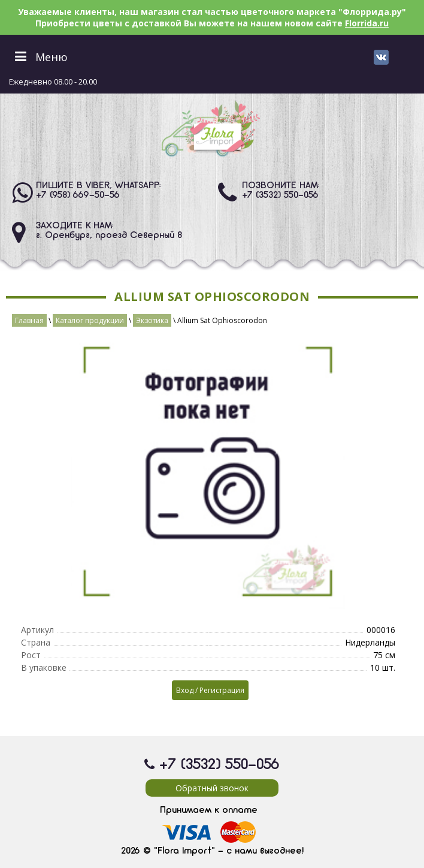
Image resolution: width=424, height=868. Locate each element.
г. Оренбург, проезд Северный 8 (109, 236)
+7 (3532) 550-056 (280, 195)
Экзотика (152, 320)
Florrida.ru (367, 23)
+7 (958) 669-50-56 (78, 195)
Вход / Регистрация (210, 690)
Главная (29, 320)
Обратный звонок (212, 788)
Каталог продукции (90, 320)
